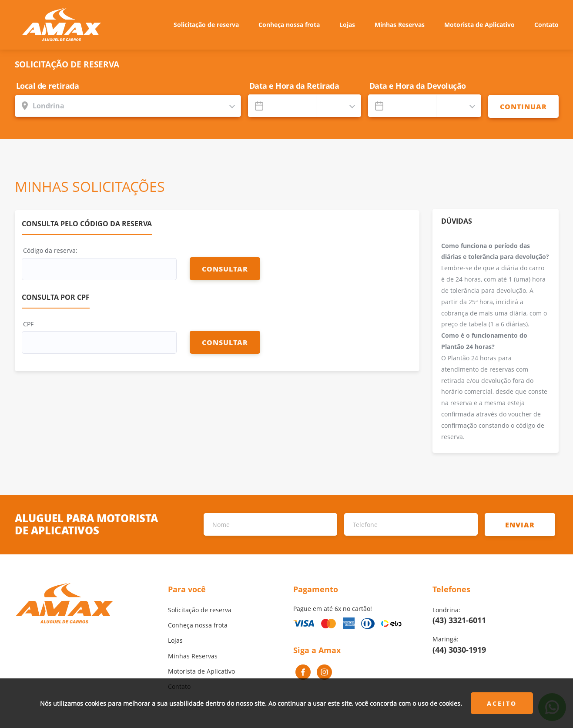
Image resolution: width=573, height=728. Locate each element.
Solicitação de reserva (206, 25)
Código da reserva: (50, 250)
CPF (28, 324)
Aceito (502, 703)
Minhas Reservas (400, 25)
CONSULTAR (225, 269)
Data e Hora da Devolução (418, 86)
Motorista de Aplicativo (479, 25)
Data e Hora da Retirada (294, 86)
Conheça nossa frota (289, 25)
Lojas (347, 25)
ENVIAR (520, 525)
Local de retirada (48, 86)
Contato (546, 25)
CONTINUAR (523, 106)
